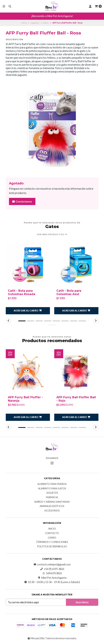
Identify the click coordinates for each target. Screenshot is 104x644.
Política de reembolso (52, 547)
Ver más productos (52, 234)
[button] (28, 311)
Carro (52, 538)
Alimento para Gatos (52, 489)
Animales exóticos (52, 506)
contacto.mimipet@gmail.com (52, 565)
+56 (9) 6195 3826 (52, 569)
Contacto (52, 533)
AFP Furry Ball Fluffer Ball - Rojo (76, 399)
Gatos (46, 23)
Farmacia (52, 497)
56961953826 (52, 573)
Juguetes (35, 23)
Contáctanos (22, 202)
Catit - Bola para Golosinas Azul (69, 292)
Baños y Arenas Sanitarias (52, 502)
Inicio (24, 23)
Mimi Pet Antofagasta (52, 578)
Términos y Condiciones (52, 542)
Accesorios (52, 511)
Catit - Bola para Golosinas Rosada (22, 292)
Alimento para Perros (52, 484)
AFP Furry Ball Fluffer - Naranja (25, 399)
